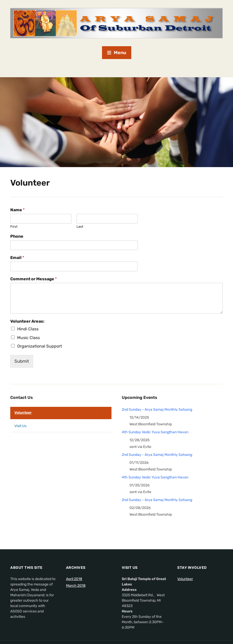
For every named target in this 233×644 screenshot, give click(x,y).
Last (80, 227)
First (14, 227)
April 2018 (74, 579)
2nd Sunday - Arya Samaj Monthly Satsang (157, 410)
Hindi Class (28, 329)
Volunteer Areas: (27, 321)
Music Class (29, 338)
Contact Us (22, 397)
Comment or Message (34, 279)
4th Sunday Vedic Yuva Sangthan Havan (155, 432)
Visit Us (20, 426)
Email (17, 258)
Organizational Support (40, 346)
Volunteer (23, 413)
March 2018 (76, 586)
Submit (22, 361)
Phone (17, 236)
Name (17, 210)
